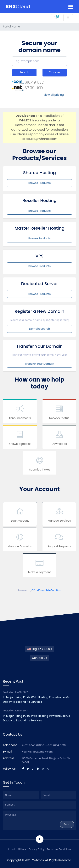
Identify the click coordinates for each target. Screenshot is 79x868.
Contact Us (39, 658)
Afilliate (22, 849)
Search (24, 72)
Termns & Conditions (59, 849)
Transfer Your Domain (39, 364)
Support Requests (59, 540)
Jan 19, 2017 (21, 692)
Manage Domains (20, 540)
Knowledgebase (20, 438)
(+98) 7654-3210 (56, 745)
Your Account (20, 514)
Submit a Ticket (39, 463)
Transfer (55, 72)
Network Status (59, 412)
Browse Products (40, 183)
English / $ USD (39, 649)
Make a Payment (39, 566)
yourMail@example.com (37, 752)
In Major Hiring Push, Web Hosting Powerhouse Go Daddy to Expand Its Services (37, 700)
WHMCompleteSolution (47, 590)
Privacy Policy (36, 849)
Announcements (20, 412)
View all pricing (54, 95)
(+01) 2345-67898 (33, 745)
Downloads (59, 438)
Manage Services (59, 514)
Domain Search (40, 329)
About (11, 849)
